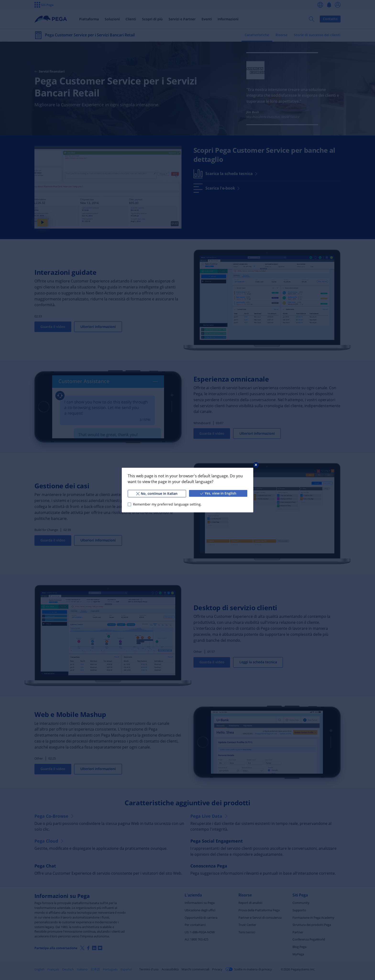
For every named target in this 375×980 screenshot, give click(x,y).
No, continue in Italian (157, 493)
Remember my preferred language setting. (167, 504)
